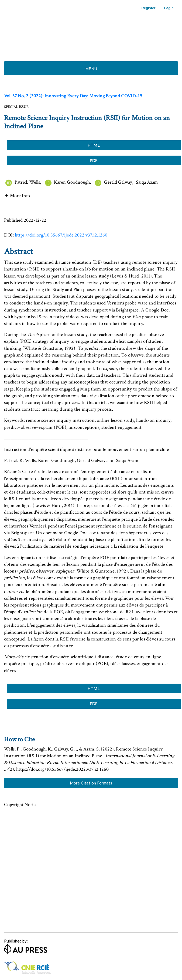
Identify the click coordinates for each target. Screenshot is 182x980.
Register (149, 8)
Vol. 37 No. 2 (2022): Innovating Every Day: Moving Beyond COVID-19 (73, 96)
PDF (94, 160)
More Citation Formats (91, 783)
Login (169, 8)
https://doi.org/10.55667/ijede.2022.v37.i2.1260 (61, 235)
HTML (94, 145)
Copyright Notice (21, 805)
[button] (17, 195)
